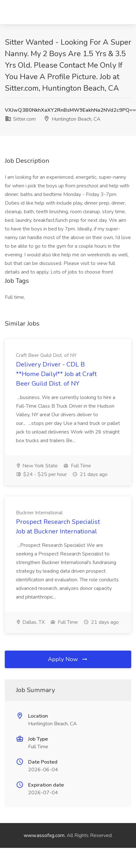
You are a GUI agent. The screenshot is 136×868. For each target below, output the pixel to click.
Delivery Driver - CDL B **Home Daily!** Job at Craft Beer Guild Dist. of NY (56, 374)
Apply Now (68, 659)
